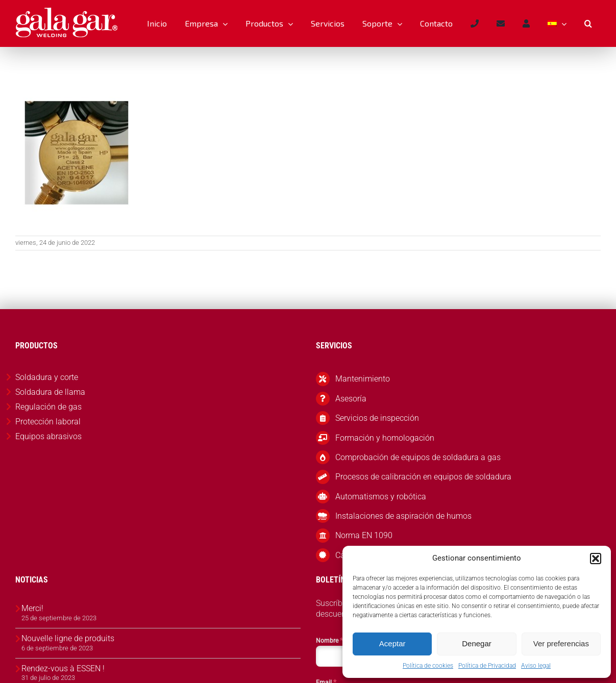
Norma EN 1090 (364, 535)
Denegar (477, 643)
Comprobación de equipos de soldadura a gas (418, 457)
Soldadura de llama (50, 392)
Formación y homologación (385, 438)
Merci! (32, 608)
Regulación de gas (48, 407)
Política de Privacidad (487, 666)
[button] (596, 559)
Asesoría (351, 399)
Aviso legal (536, 666)
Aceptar (392, 643)
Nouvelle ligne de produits (68, 638)
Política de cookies (428, 666)
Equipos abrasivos (48, 436)
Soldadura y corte (47, 377)
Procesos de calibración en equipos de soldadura (423, 477)
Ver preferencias (561, 643)
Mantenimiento (363, 379)
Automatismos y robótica (381, 497)
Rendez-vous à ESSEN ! (63, 668)
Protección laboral (48, 422)
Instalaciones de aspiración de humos (403, 516)
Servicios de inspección (377, 418)
